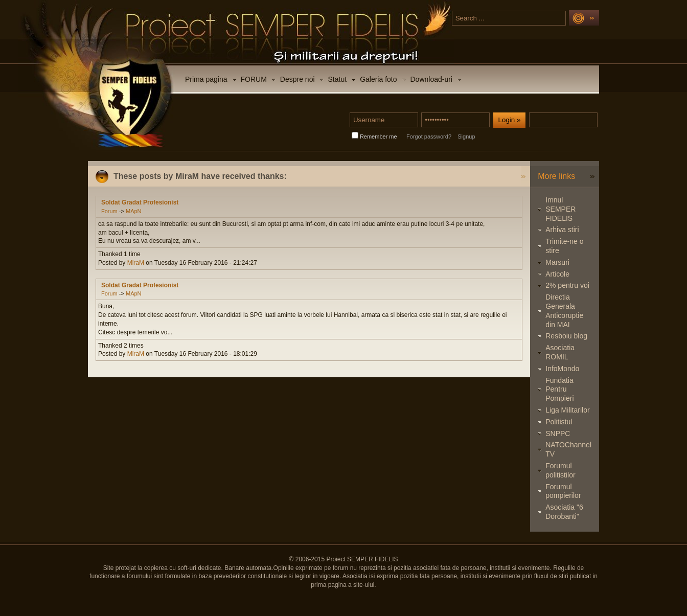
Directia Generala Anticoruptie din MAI (564, 311)
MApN (134, 211)
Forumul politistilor (560, 470)
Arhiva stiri (562, 230)
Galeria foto (378, 79)
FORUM (254, 79)
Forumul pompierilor (563, 491)
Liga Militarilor (567, 410)
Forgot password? (429, 136)
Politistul (559, 422)
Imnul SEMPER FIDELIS (560, 209)
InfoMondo (562, 369)
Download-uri (431, 79)
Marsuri (557, 262)
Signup (466, 136)
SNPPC (558, 434)
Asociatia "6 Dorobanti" (564, 512)
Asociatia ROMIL (560, 352)
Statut (338, 79)
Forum (109, 211)
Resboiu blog (566, 336)
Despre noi (297, 79)
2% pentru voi (567, 285)
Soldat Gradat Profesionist (140, 202)
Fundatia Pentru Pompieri (559, 390)
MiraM (136, 263)
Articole (557, 274)
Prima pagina (206, 79)
